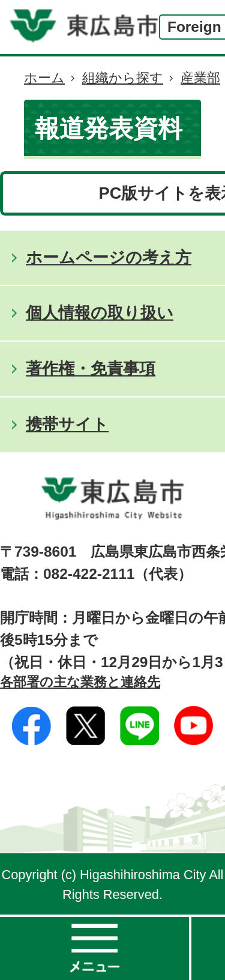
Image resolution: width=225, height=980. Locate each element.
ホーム (44, 78)
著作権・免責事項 (91, 368)
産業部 (200, 78)
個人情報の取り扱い (100, 313)
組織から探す (123, 78)
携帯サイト (67, 424)
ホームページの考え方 (109, 257)
